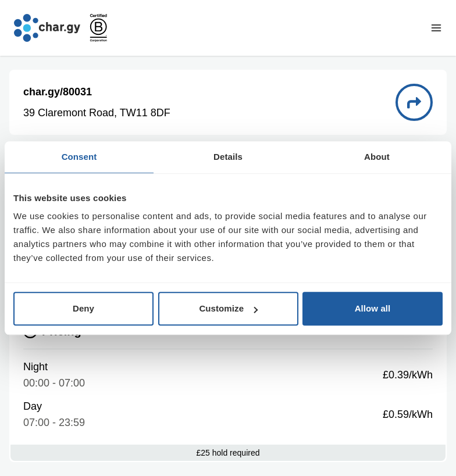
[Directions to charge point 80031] (414, 102)
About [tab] (377, 157)
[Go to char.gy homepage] (47, 28)
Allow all (373, 308)
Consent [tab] (79, 157)
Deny (83, 308)
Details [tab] (228, 157)
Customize (228, 308)
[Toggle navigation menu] (436, 28)
